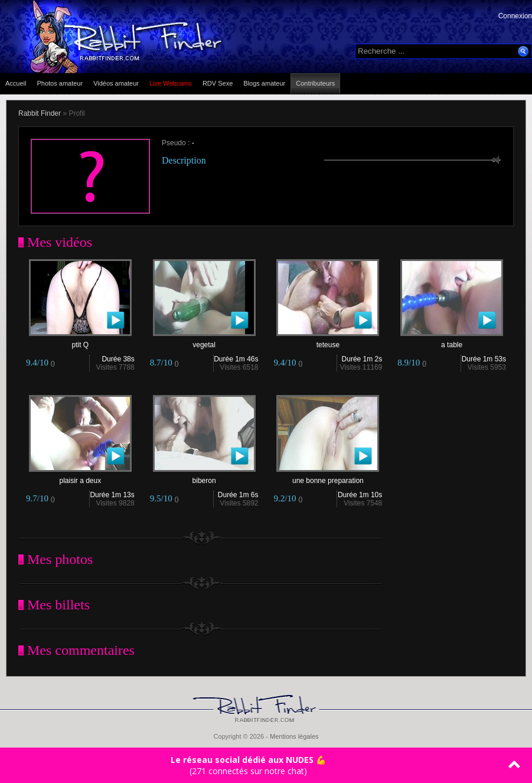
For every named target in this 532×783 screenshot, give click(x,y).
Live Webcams (171, 83)
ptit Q (80, 342)
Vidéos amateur (116, 83)
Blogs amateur (264, 83)
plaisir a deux (80, 477)
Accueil (16, 83)
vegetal (204, 342)
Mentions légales (294, 736)
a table (452, 342)
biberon (204, 477)
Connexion (515, 16)
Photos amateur (60, 83)
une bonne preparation (328, 477)
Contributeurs (315, 83)
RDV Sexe (218, 83)
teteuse (328, 342)
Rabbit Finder (40, 113)
